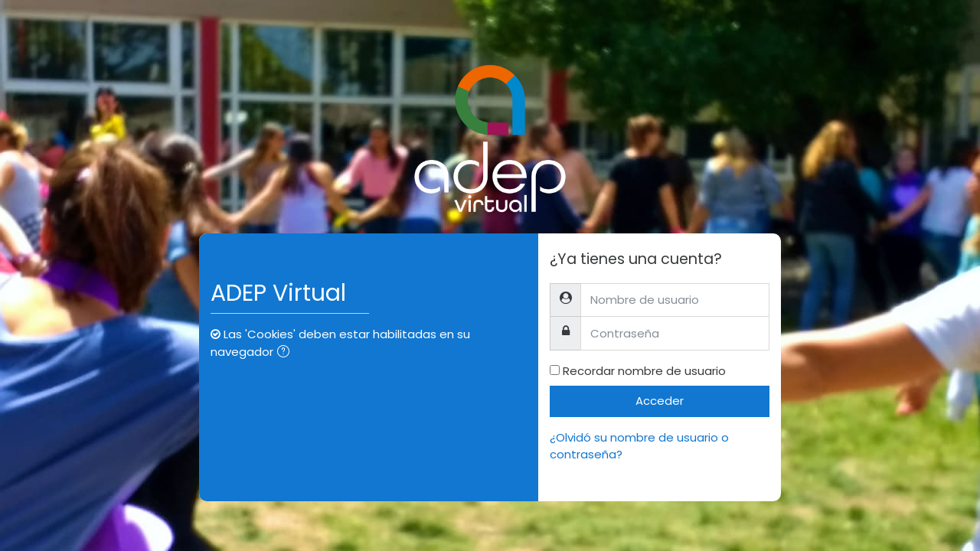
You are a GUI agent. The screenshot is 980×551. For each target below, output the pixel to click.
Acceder (660, 401)
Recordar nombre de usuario (644, 371)
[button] (286, 353)
